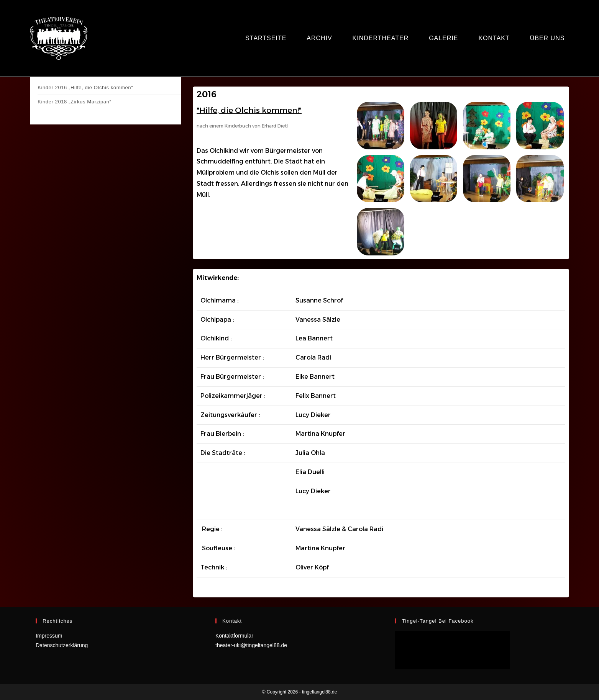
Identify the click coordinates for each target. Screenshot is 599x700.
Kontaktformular (234, 636)
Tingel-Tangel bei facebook (438, 621)
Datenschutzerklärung (62, 645)
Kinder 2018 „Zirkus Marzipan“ (74, 102)
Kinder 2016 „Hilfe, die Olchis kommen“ (85, 87)
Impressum (49, 636)
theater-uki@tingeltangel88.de (251, 645)
